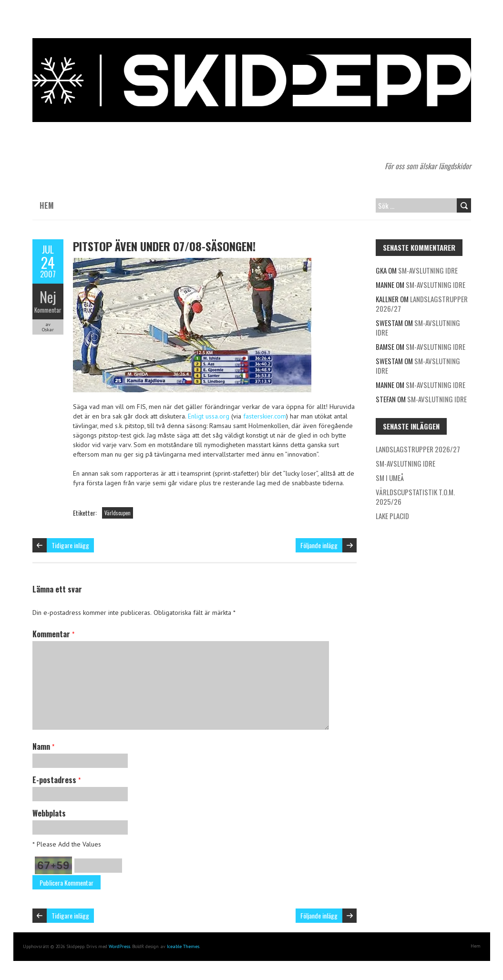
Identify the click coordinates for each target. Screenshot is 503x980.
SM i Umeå (390, 478)
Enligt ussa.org (209, 416)
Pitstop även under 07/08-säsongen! (164, 246)
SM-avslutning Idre (428, 270)
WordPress (119, 946)
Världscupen (118, 513)
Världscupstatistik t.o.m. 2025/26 (415, 497)
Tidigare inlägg (70, 545)
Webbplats (49, 813)
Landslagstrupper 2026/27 (422, 304)
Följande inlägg (319, 545)
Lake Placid (392, 516)
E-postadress (56, 780)
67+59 (53, 865)
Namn (43, 746)
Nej (48, 297)
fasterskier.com (265, 416)
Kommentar (48, 310)
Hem (47, 205)
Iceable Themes (183, 946)
